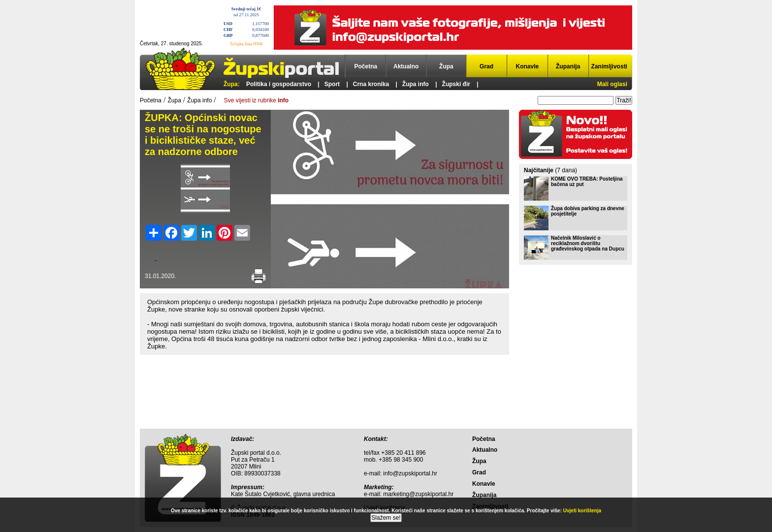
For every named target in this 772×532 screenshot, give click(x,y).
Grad (486, 66)
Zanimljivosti (609, 66)
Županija (568, 66)
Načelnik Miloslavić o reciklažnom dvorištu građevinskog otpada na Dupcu (588, 243)
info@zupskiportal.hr (410, 473)
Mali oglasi (612, 84)
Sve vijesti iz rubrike (256, 100)
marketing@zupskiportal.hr (418, 494)
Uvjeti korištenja (582, 511)
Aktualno (406, 66)
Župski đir (456, 84)
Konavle (528, 66)
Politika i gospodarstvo (279, 84)
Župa (446, 66)
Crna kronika (371, 84)
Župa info (416, 84)
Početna (366, 66)
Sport (332, 84)
